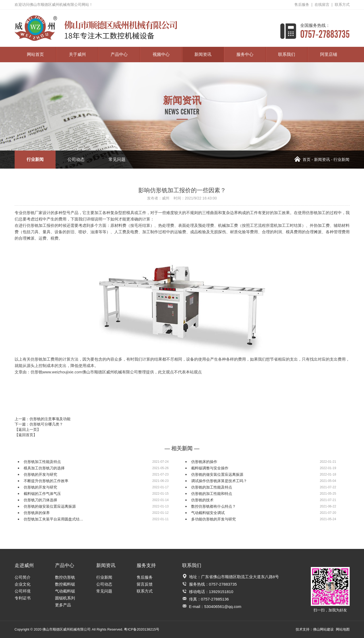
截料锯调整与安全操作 (210, 468)
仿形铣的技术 (202, 500)
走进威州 (24, 565)
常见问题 (117, 159)
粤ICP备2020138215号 (142, 629)
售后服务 (302, 5)
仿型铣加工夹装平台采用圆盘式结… (53, 519)
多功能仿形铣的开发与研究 (214, 519)
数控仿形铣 (65, 577)
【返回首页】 (26, 435)
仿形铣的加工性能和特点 (212, 494)
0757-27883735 (325, 31)
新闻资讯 (203, 54)
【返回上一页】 (28, 429)
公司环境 (23, 591)
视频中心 (161, 54)
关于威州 (77, 54)
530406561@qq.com (223, 606)
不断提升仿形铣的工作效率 (46, 481)
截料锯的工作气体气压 (42, 494)
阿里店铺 (329, 54)
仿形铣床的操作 (204, 462)
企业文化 (23, 584)
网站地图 (343, 629)
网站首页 (35, 54)
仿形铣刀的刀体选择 (40, 500)
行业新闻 (35, 159)
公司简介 (23, 577)
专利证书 (23, 598)
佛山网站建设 (323, 629)
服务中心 (245, 54)
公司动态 (76, 159)
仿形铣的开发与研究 (40, 474)
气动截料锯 (65, 591)
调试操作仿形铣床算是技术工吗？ (219, 481)
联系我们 (287, 54)
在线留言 (322, 5)
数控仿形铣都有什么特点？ (214, 506)
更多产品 (63, 605)
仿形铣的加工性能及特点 (212, 487)
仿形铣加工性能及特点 (42, 462)
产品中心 (119, 54)
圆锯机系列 (65, 598)
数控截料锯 (65, 584)
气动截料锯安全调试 (208, 513)
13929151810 (221, 592)
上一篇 (43, 419)
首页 (302, 159)
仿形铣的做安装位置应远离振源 (217, 474)
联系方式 (342, 5)
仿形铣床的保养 (37, 513)
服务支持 (146, 565)
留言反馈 (145, 584)
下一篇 (39, 424)
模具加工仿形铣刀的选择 (44, 468)
